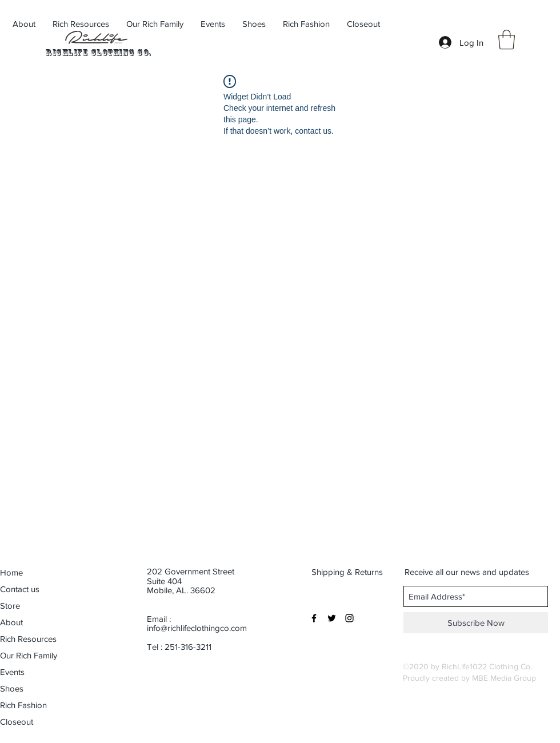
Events (12, 672)
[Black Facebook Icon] (314, 618)
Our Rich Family (29, 655)
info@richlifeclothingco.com (197, 628)
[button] (507, 40)
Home (11, 572)
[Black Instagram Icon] (349, 618)
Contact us (20, 589)
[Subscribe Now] (476, 623)
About (11, 622)
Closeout (17, 722)
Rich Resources (28, 639)
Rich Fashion (23, 705)
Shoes (12, 688)
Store (10, 606)
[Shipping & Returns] (348, 572)
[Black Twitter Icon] (332, 618)
